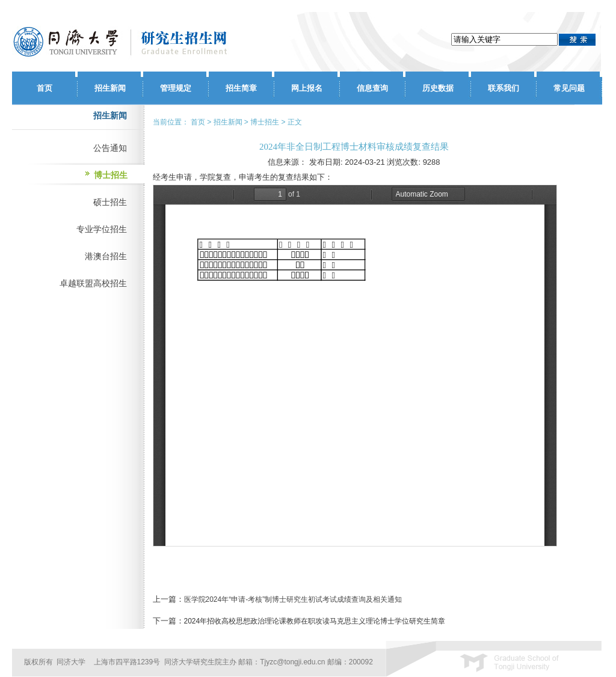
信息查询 (372, 88)
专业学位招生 (102, 229)
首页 (45, 88)
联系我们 (504, 88)
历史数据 (438, 88)
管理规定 (176, 88)
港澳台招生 (106, 256)
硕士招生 (110, 202)
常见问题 (569, 88)
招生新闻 (110, 88)
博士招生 (111, 175)
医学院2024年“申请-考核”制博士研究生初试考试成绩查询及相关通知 (293, 599)
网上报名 (307, 88)
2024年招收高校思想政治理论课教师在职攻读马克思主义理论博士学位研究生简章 (315, 621)
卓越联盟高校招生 (93, 283)
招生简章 (241, 88)
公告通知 (110, 148)
